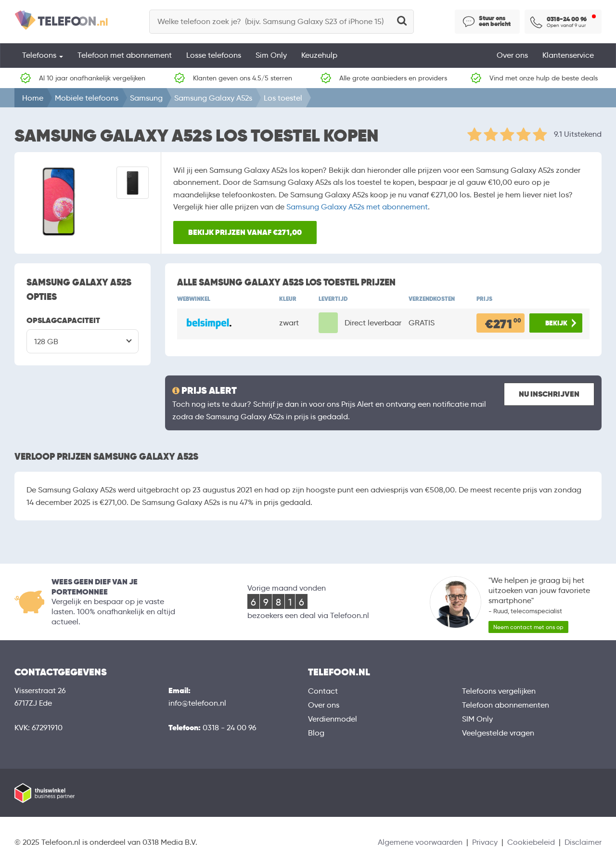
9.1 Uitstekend (578, 134)
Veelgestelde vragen (498, 733)
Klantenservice (568, 55)
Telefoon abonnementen (506, 705)
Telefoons (43, 55)
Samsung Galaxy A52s (213, 98)
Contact (323, 691)
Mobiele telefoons (87, 98)
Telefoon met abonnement (125, 55)
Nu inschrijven (549, 394)
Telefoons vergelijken (499, 691)
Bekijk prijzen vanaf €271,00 (245, 232)
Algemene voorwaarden (420, 842)
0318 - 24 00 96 (230, 728)
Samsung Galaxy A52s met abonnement (357, 207)
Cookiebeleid (531, 842)
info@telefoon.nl (197, 703)
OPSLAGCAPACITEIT (63, 320)
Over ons (512, 55)
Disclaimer (583, 842)
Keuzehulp (319, 55)
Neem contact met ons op (528, 627)
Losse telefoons (214, 55)
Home (33, 98)
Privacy (485, 842)
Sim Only (271, 55)
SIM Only (477, 719)
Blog (316, 733)
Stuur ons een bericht (495, 21)
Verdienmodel (333, 719)
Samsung (146, 98)
